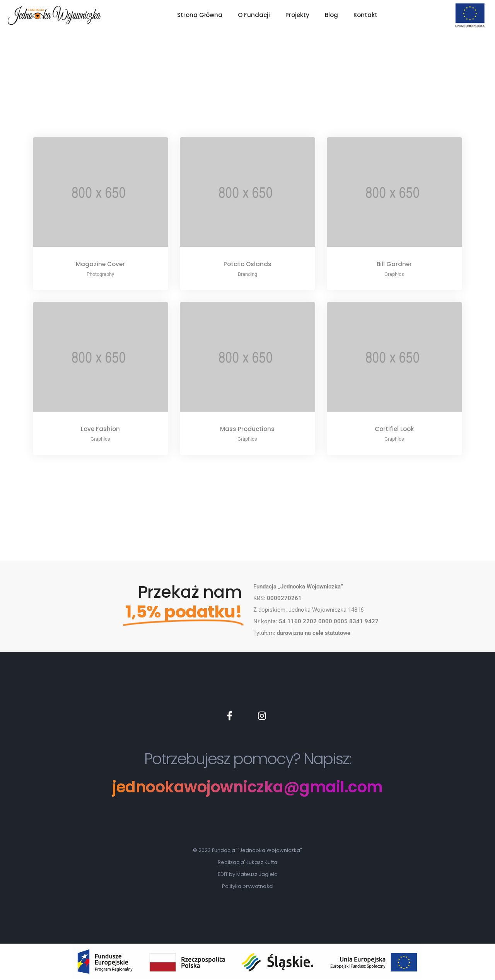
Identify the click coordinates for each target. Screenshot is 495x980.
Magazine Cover (100, 264)
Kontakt (365, 15)
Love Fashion (100, 429)
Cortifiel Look (394, 429)
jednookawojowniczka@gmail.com (247, 787)
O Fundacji (254, 15)
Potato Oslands (247, 264)
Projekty (297, 15)
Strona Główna (200, 15)
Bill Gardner (394, 264)
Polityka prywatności (248, 886)
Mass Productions (247, 429)
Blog (331, 15)
